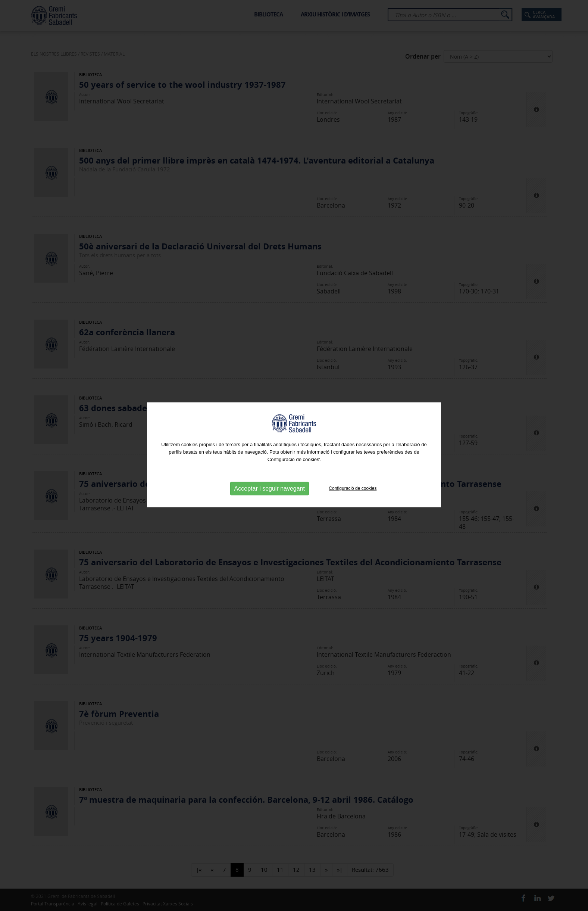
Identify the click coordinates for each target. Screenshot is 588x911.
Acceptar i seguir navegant (270, 487)
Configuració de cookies (353, 487)
